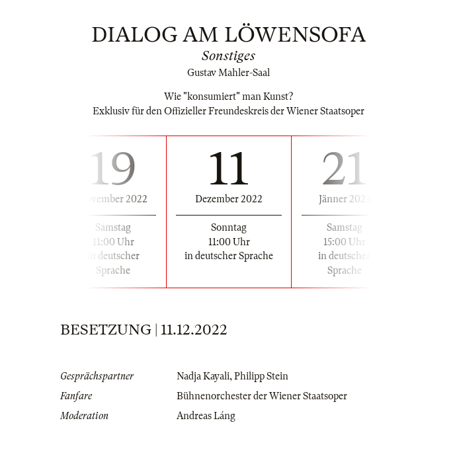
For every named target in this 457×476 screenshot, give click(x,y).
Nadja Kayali (203, 376)
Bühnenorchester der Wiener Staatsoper (262, 396)
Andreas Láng (206, 416)
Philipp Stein (261, 376)
